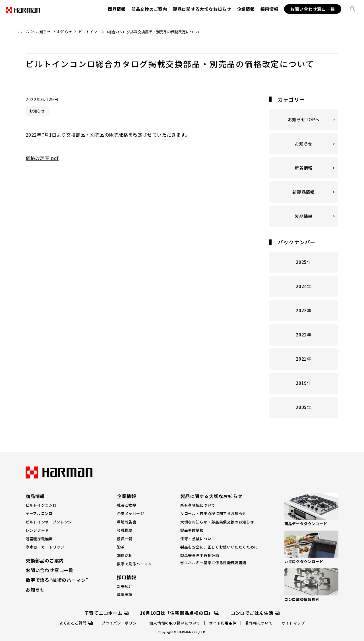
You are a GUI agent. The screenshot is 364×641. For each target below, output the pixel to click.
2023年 (304, 304)
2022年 (304, 328)
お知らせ (37, 104)
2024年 (304, 279)
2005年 (304, 400)
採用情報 (269, 9)
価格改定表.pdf (42, 151)
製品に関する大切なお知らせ (202, 9)
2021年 (304, 352)
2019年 (304, 376)
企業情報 (246, 9)
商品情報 (117, 9)
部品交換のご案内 (149, 9)
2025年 (304, 255)
